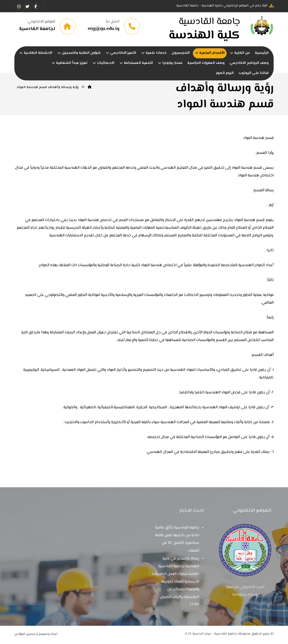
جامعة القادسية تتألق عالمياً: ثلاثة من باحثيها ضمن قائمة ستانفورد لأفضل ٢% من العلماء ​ (177, 540)
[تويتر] (27, 6)
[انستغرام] (19, 6)
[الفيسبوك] (36, 6)
